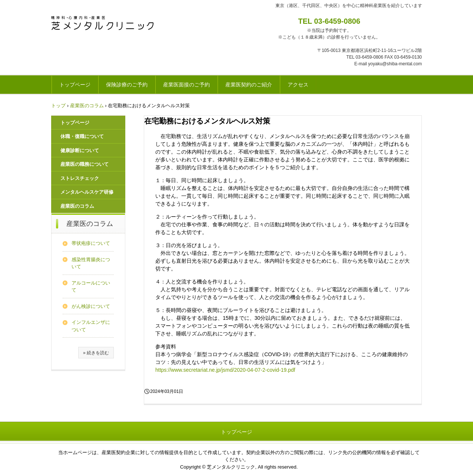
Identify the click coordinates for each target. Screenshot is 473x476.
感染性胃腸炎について (91, 263)
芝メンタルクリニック (103, 23)
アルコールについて (91, 287)
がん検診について (91, 306)
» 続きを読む (96, 353)
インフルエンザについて (91, 326)
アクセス (298, 85)
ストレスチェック (80, 178)
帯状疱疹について (91, 243)
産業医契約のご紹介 (249, 85)
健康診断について (80, 150)
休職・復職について (82, 136)
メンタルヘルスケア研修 (87, 192)
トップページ (75, 85)
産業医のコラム (77, 206)
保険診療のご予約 (127, 85)
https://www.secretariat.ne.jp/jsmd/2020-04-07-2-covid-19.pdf (225, 370)
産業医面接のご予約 (186, 85)
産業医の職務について (85, 164)
